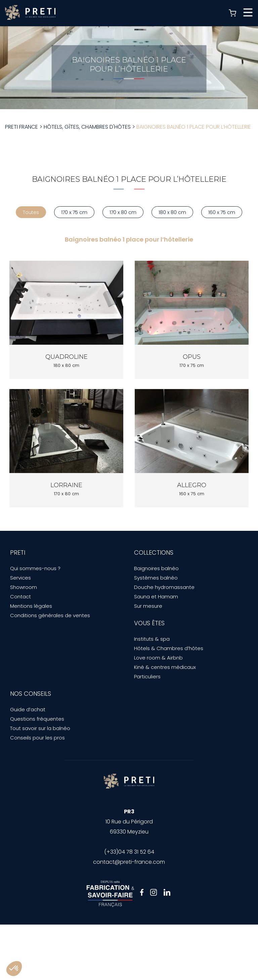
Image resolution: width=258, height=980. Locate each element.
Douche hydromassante (164, 587)
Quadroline (67, 357)
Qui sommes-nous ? (35, 568)
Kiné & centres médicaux (165, 667)
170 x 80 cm (123, 212)
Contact (20, 596)
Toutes (31, 212)
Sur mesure (148, 606)
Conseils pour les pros (37, 738)
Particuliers (147, 676)
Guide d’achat (28, 709)
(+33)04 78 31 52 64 (129, 852)
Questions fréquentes (37, 719)
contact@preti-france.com (129, 862)
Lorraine (66, 485)
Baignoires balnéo (156, 568)
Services (20, 578)
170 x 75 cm (74, 212)
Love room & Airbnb (158, 658)
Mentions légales (31, 606)
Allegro (192, 485)
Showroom (24, 587)
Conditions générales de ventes (50, 615)
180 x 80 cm (172, 212)
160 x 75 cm (222, 212)
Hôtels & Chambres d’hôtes (169, 648)
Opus (192, 357)
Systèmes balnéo (156, 578)
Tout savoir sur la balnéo (40, 728)
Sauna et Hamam (156, 596)
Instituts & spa (152, 639)
